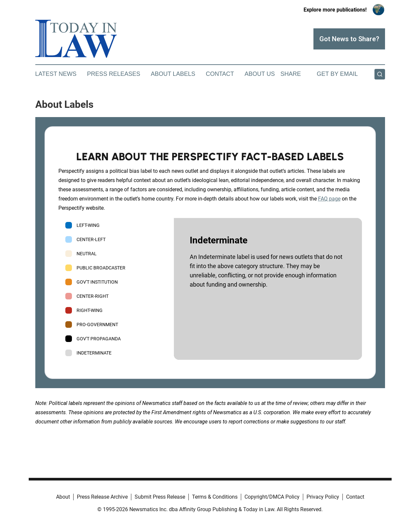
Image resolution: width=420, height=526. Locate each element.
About (63, 497)
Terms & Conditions (215, 497)
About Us (260, 74)
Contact (220, 74)
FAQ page (329, 199)
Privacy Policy (323, 497)
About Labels (173, 74)
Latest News (56, 74)
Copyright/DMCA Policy (272, 497)
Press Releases (114, 74)
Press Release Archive (102, 497)
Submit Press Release (160, 497)
